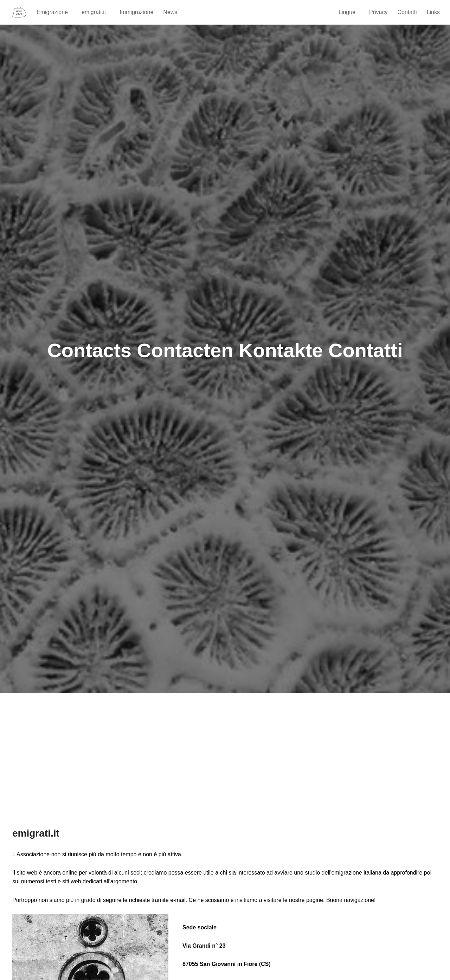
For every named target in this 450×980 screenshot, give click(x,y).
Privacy (378, 12)
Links (433, 12)
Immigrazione (136, 12)
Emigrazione (56, 12)
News (170, 12)
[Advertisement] (225, 756)
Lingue (350, 12)
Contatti (407, 12)
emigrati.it (97, 12)
